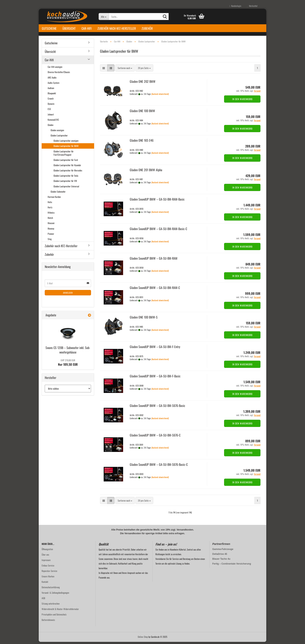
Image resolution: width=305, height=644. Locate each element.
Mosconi (51, 225)
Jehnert (51, 116)
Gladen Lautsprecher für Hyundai (67, 167)
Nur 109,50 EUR (68, 365)
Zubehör (147, 28)
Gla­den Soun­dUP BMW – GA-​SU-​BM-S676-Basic (157, 408)
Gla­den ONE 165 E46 (142, 142)
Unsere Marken (48, 578)
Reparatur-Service (49, 573)
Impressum (46, 562)
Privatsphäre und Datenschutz (54, 617)
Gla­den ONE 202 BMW (143, 84)
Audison (51, 90)
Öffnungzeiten (47, 551)
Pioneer (51, 236)
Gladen (50, 127)
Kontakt (45, 584)
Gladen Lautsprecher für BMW (66, 148)
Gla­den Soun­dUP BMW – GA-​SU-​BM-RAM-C (155, 290)
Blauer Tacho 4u (221, 561)
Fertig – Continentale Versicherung (232, 566)
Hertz (50, 209)
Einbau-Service (48, 568)
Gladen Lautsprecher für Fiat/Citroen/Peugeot (64, 155)
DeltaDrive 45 (220, 556)
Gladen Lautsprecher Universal (66, 188)
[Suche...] (104, 17)
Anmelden (68, 295)
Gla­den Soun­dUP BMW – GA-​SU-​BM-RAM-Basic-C (158, 231)
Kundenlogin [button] (235, 6)
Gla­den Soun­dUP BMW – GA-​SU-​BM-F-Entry (155, 349)
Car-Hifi (87, 28)
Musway (51, 231)
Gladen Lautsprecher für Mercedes (68, 172)
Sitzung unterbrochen (51, 606)
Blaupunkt (52, 95)
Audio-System (53, 85)
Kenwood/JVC (53, 122)
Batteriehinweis (48, 622)
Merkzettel (252, 6)
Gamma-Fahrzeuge (223, 551)
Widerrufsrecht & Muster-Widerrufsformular (60, 611)
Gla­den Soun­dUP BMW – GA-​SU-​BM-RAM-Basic (157, 202)
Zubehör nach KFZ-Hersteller (117, 28)
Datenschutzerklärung (51, 589)
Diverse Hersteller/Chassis (59, 74)
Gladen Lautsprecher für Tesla (66, 178)
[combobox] (125, 70)
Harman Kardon (54, 199)
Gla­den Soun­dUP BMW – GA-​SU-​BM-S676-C (155, 437)
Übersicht (69, 28)
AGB (43, 600)
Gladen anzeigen (57, 132)
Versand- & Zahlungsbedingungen (55, 595)
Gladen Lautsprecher (59, 137)
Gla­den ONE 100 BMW (142, 113)
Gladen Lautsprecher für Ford (66, 162)
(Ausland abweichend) (160, 96)
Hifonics (51, 215)
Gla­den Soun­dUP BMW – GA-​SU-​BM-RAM (154, 260)
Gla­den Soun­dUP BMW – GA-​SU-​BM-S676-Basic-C (159, 467)
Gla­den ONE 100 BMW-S (144, 319)
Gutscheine (49, 28)
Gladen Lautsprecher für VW (65, 183)
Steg (50, 241)
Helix (50, 204)
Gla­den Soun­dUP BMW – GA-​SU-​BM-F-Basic (155, 378)
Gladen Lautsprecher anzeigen (66, 143)
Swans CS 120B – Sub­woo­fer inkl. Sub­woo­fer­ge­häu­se (68, 352)
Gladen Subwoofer (58, 194)
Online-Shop (143, 639)
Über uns (45, 557)
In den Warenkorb (242, 101)
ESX (49, 111)
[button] (104, 70)
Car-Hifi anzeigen (55, 69)
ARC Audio (52, 80)
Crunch (51, 101)
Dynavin (51, 106)
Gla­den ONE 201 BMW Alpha (146, 172)
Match (50, 220)
